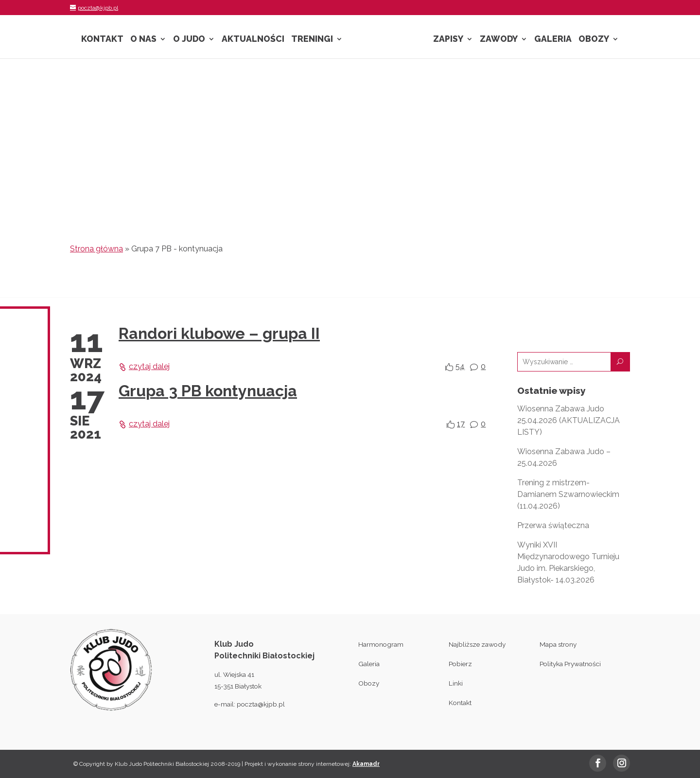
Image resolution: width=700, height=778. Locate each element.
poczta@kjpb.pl (261, 704)
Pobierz (460, 664)
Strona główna (96, 249)
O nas (143, 40)
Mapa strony (558, 644)
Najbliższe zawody (477, 644)
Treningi (312, 40)
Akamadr (366, 764)
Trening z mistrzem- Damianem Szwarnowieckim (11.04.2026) (568, 494)
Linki (456, 683)
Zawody (499, 40)
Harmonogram (381, 644)
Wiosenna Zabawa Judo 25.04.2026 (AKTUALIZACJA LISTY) (569, 420)
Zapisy (448, 40)
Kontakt (102, 40)
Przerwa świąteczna (553, 525)
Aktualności (253, 40)
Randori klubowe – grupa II (219, 333)
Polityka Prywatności (570, 664)
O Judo (189, 40)
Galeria (553, 40)
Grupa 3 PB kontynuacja (208, 391)
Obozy (594, 40)
